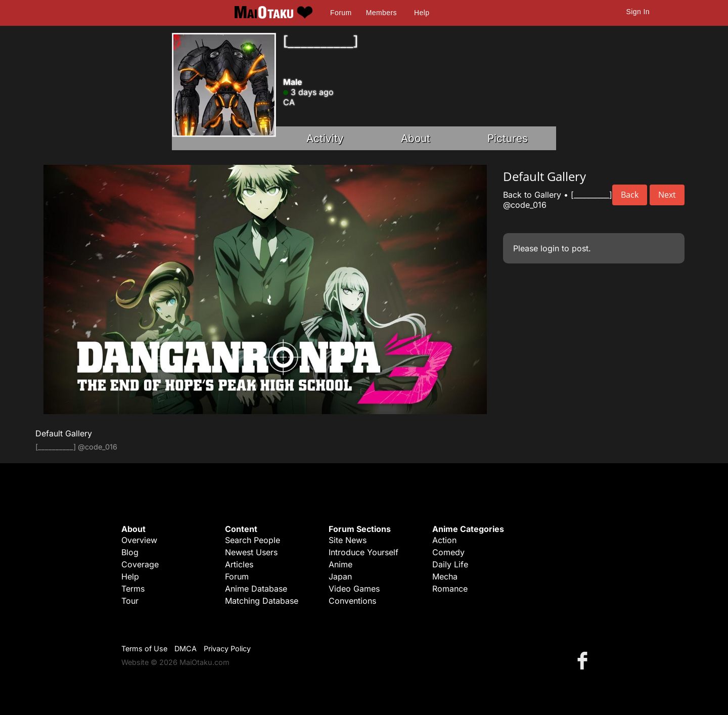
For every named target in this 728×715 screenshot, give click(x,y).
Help (422, 13)
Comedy (448, 552)
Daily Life (450, 564)
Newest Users (251, 552)
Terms (133, 589)
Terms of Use (144, 649)
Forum (341, 13)
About (416, 138)
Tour (130, 601)
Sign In (638, 12)
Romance (450, 589)
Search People (253, 540)
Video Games (354, 589)
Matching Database (262, 601)
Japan (340, 576)
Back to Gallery (532, 195)
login (550, 248)
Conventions (352, 601)
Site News (348, 540)
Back (630, 195)
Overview (139, 540)
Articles (239, 564)
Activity (325, 138)
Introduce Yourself (363, 552)
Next (667, 195)
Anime (340, 564)
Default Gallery (64, 433)
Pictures (508, 138)
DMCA (186, 649)
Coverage (140, 564)
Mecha (445, 576)
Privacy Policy (227, 649)
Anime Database (256, 589)
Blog (130, 552)
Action (444, 540)
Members (381, 13)
